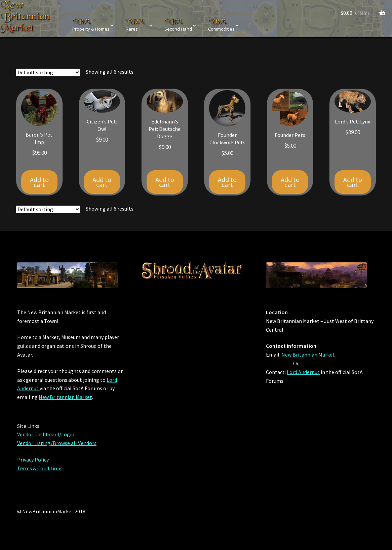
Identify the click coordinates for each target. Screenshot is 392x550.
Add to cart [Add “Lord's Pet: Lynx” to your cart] (353, 182)
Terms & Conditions (40, 468)
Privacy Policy (33, 460)
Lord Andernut (303, 372)
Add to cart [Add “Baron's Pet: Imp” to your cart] (39, 182)
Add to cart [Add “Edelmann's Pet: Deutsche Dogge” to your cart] (165, 182)
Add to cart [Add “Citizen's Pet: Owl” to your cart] (102, 182)
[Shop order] (48, 72)
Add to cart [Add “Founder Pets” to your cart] (290, 182)
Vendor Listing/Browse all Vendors (57, 443)
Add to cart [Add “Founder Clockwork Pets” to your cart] (227, 182)
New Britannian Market (65, 397)
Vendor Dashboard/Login (46, 434)
